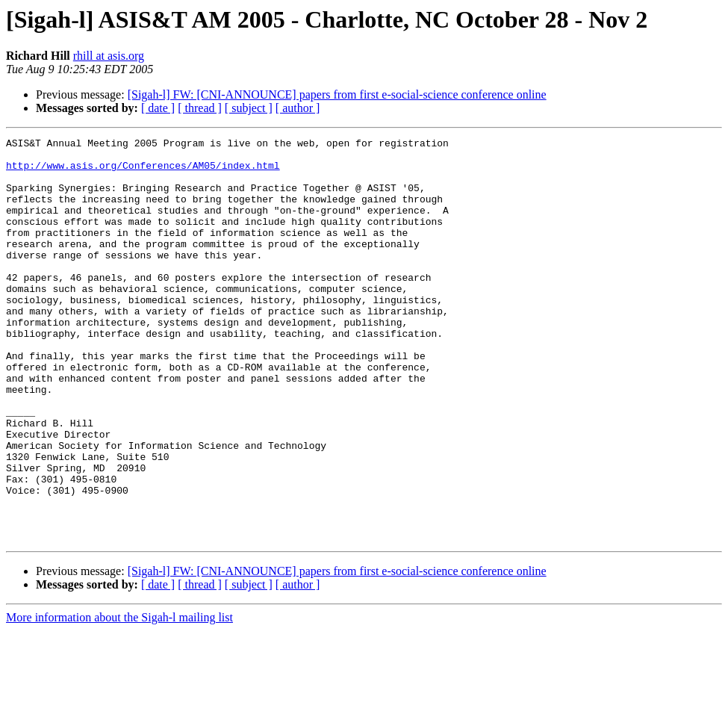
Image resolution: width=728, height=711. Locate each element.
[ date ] (158, 108)
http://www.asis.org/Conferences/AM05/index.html (143, 172)
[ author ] (298, 108)
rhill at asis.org (109, 56)
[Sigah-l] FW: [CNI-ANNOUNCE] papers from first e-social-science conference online (337, 94)
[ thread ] (200, 108)
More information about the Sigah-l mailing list (119, 698)
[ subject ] (249, 108)
